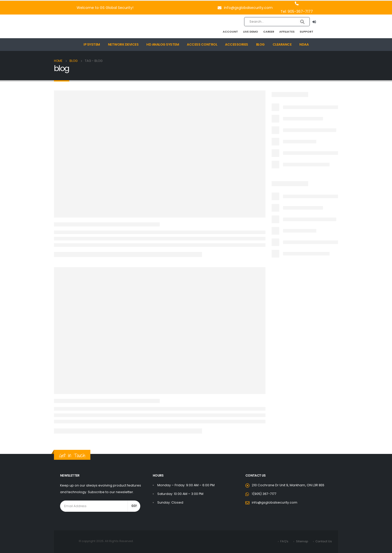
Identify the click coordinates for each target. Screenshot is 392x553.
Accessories (237, 44)
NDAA (304, 44)
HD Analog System (163, 44)
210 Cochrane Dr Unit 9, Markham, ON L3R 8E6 (288, 485)
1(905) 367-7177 (264, 494)
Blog (260, 44)
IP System (92, 44)
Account (230, 32)
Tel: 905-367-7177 (297, 11)
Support (306, 32)
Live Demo (251, 32)
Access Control (202, 44)
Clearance (282, 44)
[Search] (302, 22)
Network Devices (123, 44)
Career (269, 32)
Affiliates (287, 32)
